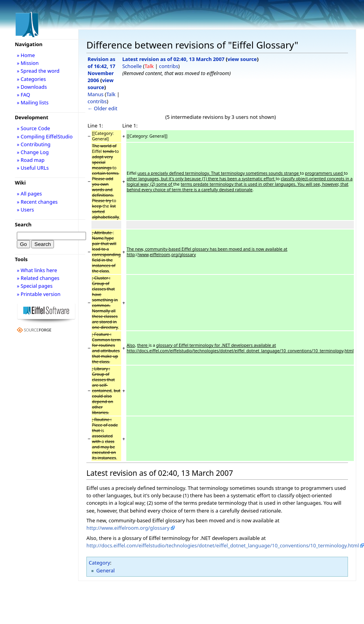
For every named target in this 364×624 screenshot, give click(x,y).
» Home (26, 55)
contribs (97, 101)
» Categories (31, 79)
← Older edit (102, 108)
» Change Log (33, 152)
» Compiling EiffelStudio (45, 136)
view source (100, 84)
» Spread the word (38, 71)
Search (23, 224)
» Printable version (39, 294)
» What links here (37, 270)
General (105, 570)
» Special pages (35, 286)
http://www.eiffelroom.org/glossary (128, 528)
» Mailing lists (33, 102)
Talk (111, 94)
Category (100, 563)
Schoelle (132, 66)
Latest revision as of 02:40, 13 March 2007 (173, 59)
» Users (25, 210)
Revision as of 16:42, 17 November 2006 (101, 70)
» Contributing (34, 144)
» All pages (29, 194)
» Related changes (38, 278)
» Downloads (32, 87)
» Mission (28, 63)
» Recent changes (37, 202)
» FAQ (23, 95)
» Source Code (33, 128)
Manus (96, 94)
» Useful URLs (33, 168)
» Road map (31, 160)
